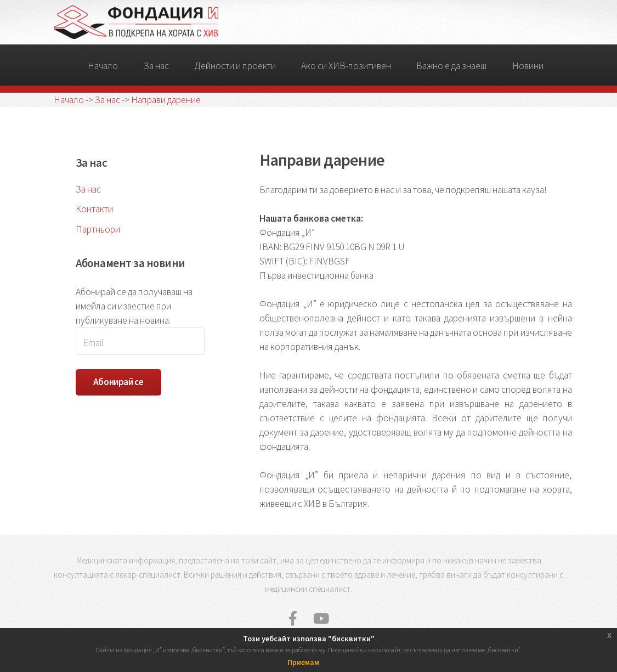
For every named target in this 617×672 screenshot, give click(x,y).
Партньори (98, 229)
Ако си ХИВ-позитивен (346, 66)
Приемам (303, 662)
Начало (103, 66)
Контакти (94, 209)
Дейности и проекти (235, 66)
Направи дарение (166, 100)
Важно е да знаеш (451, 66)
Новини (528, 66)
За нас (156, 66)
